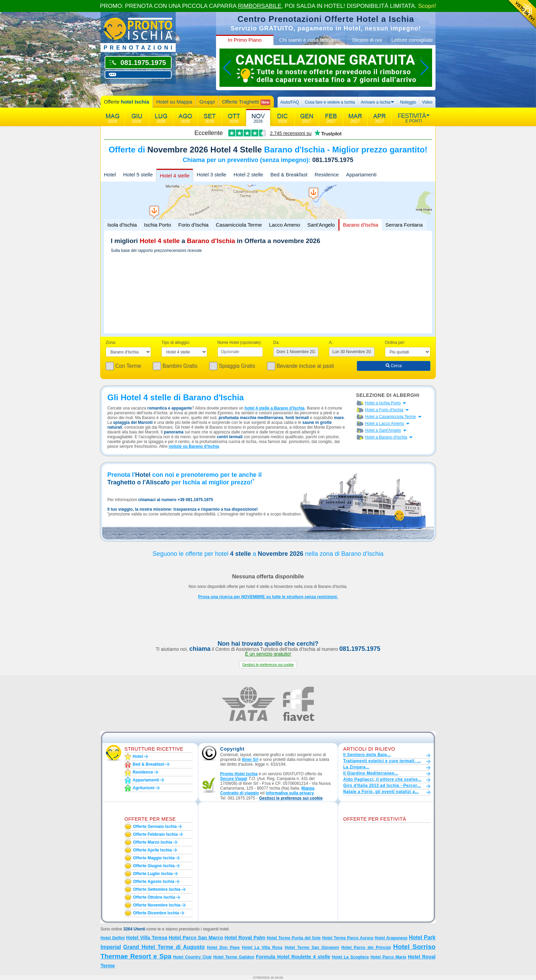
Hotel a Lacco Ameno (385, 424)
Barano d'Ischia (360, 225)
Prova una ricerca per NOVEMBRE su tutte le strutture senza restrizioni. (268, 597)
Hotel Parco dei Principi (366, 948)
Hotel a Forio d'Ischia (384, 410)
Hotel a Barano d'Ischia (386, 437)
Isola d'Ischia (122, 225)
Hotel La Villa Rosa (262, 948)
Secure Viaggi (234, 779)
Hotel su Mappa (174, 102)
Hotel (110, 174)
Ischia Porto (157, 225)
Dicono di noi (367, 40)
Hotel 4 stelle (175, 176)
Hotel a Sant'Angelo (383, 430)
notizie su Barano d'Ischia (194, 446)
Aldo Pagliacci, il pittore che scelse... (382, 779)
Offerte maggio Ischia (154, 858)
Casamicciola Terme (239, 225)
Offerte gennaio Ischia (155, 827)
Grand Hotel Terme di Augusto (164, 947)
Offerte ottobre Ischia (154, 897)
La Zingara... (356, 767)
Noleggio (408, 102)
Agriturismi (144, 788)
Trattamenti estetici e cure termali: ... (382, 761)
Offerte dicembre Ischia (156, 913)
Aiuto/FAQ (290, 102)
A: (331, 343)
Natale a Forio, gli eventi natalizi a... (381, 792)
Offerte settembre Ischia (157, 889)
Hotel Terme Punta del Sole (294, 938)
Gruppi (207, 102)
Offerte (126, 102)
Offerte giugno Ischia (154, 866)
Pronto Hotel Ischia (239, 774)
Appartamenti (361, 174)
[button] (268, 665)
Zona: (111, 343)
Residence (327, 174)
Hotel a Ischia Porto (383, 403)
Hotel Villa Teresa (147, 938)
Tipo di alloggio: (176, 343)
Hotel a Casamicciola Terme (391, 417)
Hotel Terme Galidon (234, 957)
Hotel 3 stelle (211, 174)
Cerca (394, 366)
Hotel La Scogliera (350, 957)
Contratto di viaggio (239, 793)
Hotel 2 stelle (248, 174)
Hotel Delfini (113, 938)
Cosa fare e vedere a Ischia (330, 102)
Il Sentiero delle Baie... (367, 755)
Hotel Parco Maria (388, 957)
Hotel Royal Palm (245, 938)
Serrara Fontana (404, 225)
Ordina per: (395, 343)
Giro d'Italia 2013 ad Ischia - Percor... (382, 786)
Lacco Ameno (285, 225)
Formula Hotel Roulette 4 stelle (293, 957)
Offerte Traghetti (246, 102)
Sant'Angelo (321, 225)
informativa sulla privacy (290, 793)
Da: (276, 343)
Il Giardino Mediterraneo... (371, 773)
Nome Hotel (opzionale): (239, 343)
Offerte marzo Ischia (153, 842)
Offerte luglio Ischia (153, 874)
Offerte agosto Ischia (154, 882)
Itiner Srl (250, 760)
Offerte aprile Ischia (152, 850)
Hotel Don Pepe (224, 948)
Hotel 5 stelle (138, 174)
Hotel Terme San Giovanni (312, 948)
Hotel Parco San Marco (196, 938)
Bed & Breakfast (289, 174)
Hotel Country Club (192, 957)
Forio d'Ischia (193, 225)
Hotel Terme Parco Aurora (348, 938)
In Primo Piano (245, 40)
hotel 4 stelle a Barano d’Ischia (275, 408)
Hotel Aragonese (391, 938)
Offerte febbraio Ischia (155, 834)
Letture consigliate (412, 40)
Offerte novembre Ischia (157, 905)
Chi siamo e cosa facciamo (310, 40)
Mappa (308, 788)
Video (427, 102)
